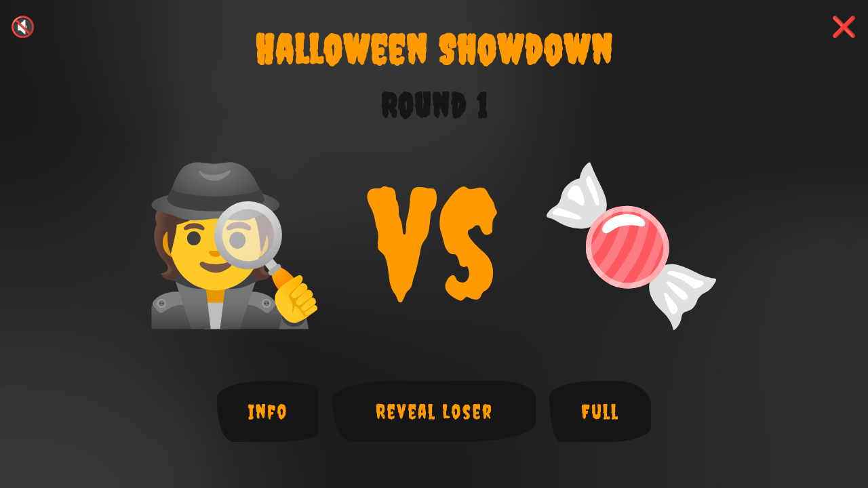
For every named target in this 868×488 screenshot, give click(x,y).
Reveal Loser (434, 411)
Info (268, 411)
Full (600, 411)
